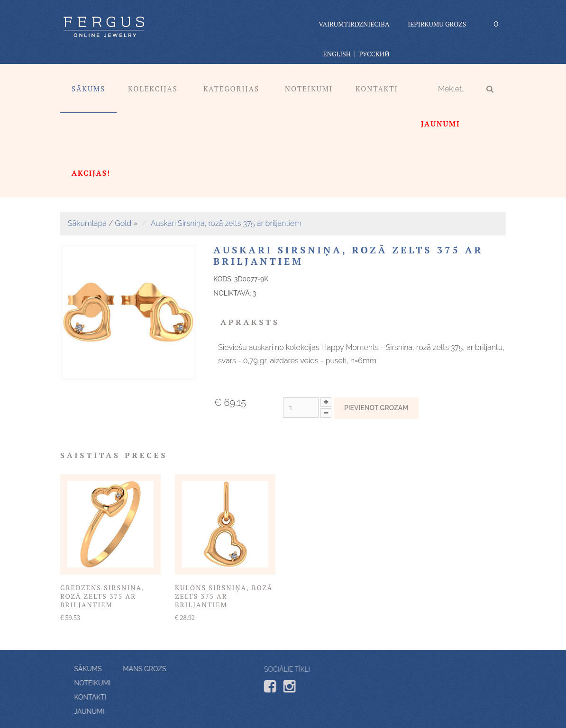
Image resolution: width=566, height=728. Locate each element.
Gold (123, 223)
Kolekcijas (153, 89)
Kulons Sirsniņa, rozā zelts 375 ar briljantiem (224, 596)
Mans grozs (119, 669)
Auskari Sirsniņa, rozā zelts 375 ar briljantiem (226, 223)
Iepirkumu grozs (437, 24)
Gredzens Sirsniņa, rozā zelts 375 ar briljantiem (102, 596)
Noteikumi (309, 89)
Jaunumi (115, 711)
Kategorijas (231, 89)
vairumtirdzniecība (354, 24)
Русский (374, 54)
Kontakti (377, 89)
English (337, 54)
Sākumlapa (87, 223)
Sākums (88, 89)
